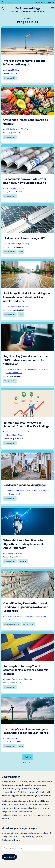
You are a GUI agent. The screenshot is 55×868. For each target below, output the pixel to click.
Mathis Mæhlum (13, 70)
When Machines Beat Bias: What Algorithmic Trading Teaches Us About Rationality (24, 544)
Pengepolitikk (10, 78)
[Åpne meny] (52, 9)
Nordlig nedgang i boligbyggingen (25, 485)
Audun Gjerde (12, 738)
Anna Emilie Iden (13, 490)
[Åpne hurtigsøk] (3, 9)
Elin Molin (44, 369)
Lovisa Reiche (28, 432)
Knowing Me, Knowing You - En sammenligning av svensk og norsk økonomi (26, 670)
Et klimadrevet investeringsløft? (24, 238)
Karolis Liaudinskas (14, 553)
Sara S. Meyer (12, 244)
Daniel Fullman (12, 679)
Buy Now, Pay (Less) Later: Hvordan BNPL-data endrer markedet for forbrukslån (26, 360)
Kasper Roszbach (14, 369)
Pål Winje (25, 129)
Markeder (23, 561)
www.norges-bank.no (45, 2)
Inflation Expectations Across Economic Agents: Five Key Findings (26, 424)
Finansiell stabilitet (12, 624)
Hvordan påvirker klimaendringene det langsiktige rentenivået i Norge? (26, 731)
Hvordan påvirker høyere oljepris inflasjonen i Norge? (24, 63)
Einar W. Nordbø (27, 490)
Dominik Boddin (28, 616)
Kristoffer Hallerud (42, 490)
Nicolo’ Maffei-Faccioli (15, 188)
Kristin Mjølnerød (13, 129)
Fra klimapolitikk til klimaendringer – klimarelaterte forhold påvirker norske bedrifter (27, 297)
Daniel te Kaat (41, 616)
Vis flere (27, 757)
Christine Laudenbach (31, 369)
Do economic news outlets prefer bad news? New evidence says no (25, 181)
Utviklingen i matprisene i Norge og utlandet (26, 122)
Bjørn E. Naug (24, 244)
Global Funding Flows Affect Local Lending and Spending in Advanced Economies (26, 607)
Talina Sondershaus (14, 373)
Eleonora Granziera (14, 432)
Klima (21, 252)
